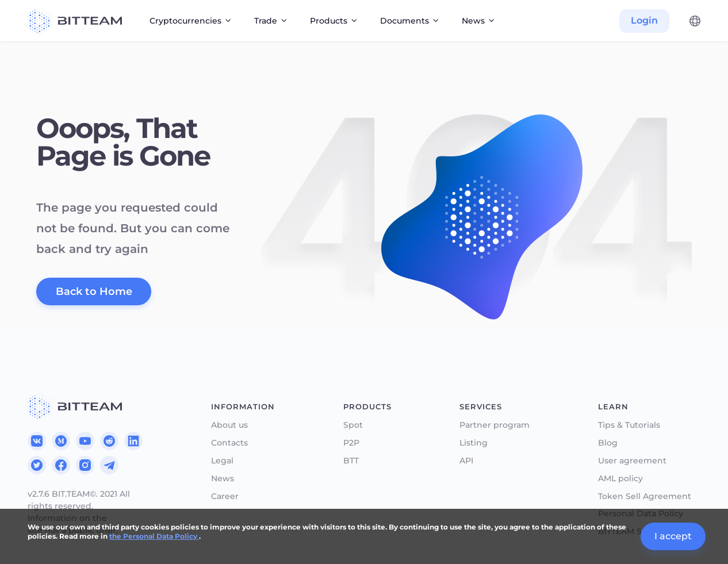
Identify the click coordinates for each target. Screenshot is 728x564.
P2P (351, 443)
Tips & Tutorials (629, 425)
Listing (474, 443)
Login (644, 20)
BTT (351, 461)
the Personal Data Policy (154, 536)
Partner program (495, 425)
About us (229, 425)
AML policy (620, 479)
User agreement (632, 461)
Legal (222, 461)
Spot (353, 425)
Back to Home (94, 291)
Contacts (229, 443)
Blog (608, 443)
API (466, 461)
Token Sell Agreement (645, 496)
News (223, 479)
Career (225, 496)
